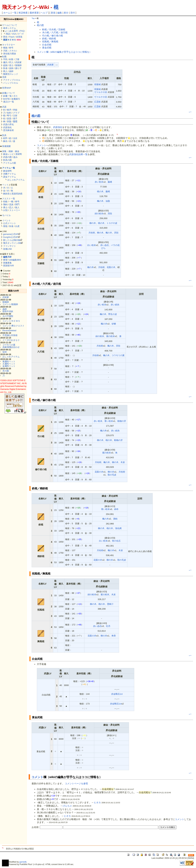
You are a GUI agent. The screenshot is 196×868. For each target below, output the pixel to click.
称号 (11, 48)
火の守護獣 (8, 316)
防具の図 (7, 160)
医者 (5, 68)
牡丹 (108, 626)
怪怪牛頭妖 (8, 311)
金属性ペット (9, 366)
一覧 (14, 13)
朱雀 (11, 226)
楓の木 (100, 201)
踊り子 (18, 68)
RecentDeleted (9, 330)
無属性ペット (9, 361)
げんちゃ (67, 806)
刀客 (17, 59)
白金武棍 (47, 45)
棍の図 (40, 25)
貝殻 (110, 214)
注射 (15, 116)
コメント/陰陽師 (10, 304)
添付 (73, 13)
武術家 (18, 62)
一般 (11, 202)
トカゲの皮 (112, 223)
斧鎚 (15, 110)
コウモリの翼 (9, 345)
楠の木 (91, 267)
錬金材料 (7, 171)
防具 (4, 135)
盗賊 (5, 65)
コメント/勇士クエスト (14, 326)
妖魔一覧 (7, 96)
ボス (15, 96)
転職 (4, 57)
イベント (6, 220)
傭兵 (5, 62)
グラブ (16, 113)
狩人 (11, 62)
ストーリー (15, 210)
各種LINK (8, 249)
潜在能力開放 (10, 54)
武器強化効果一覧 (78, 154)
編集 (60, 13)
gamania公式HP (11, 234)
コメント (42, 145)
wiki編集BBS (15, 260)
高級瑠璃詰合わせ (11, 347)
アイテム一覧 (9, 168)
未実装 (19, 37)
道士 (11, 65)
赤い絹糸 (115, 305)
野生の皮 (113, 314)
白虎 (17, 226)
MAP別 (7, 99)
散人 (17, 207)
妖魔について (9, 93)
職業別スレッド (11, 74)
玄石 (15, 121)
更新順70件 (9, 266)
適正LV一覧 (9, 102)
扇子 (15, 119)
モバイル (6, 215)
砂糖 (114, 324)
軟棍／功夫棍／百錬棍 (54, 29)
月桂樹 (92, 233)
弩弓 (9, 116)
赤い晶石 (105, 245)
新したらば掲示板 (12, 240)
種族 (5, 48)
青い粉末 (109, 421)
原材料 (19, 154)
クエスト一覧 (9, 199)
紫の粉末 (111, 336)
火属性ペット (9, 364)
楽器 (9, 119)
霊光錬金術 (8, 130)
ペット (5, 185)
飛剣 (5, 204)
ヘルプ (44, 13)
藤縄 (110, 182)
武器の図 (7, 157)
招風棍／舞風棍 (50, 42)
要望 (5, 260)
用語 (8, 34)
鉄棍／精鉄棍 (49, 39)
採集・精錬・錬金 (11, 151)
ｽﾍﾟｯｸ (21, 34)
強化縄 (118, 528)
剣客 (11, 59)
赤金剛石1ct (117, 694)
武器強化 (7, 127)
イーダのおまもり (11, 340)
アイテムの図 (10, 163)
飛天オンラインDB (12, 243)
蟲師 (11, 71)
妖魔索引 (16, 99)
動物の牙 (122, 421)
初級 (5, 202)
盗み (15, 157)
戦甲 (5, 138)
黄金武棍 (47, 48)
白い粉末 (92, 245)
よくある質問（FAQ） (16, 31)
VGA (14, 34)
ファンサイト (10, 246)
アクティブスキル (12, 80)
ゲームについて (10, 25)
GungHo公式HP (11, 237)
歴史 (5, 37)
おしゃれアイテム (16, 180)
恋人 (11, 207)
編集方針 (7, 257)
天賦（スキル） (11, 51)
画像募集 (7, 263)
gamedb (23, 862)
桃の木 (100, 191)
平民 (5, 59)
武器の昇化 (8, 124)
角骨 (114, 636)
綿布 (116, 509)
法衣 (15, 138)
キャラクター (9, 45)
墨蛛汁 (110, 604)
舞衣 (5, 141)
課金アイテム (10, 177)
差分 (66, 13)
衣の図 (6, 371)
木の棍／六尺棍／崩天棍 (55, 32)
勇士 (5, 207)
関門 (17, 204)
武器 (4, 107)
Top (33, 18)
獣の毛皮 (112, 475)
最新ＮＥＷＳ (10, 40)
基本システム (10, 28)
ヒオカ (97, 802)
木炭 (123, 462)
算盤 (9, 121)
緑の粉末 (99, 214)
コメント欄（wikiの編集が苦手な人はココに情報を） (64, 52)
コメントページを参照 (76, 784)
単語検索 (23, 13)
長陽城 (97, 84)
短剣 (9, 113)
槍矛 (9, 110)
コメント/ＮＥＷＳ (11, 321)
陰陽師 (18, 65)
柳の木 (93, 223)
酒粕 (115, 519)
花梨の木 (111, 267)
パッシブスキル (11, 83)
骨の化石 (116, 541)
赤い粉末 (99, 182)
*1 (117, 134)
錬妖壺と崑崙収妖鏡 (13, 194)
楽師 (11, 68)
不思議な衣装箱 (10, 335)
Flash (12, 37)
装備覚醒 (6, 146)
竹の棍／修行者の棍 (53, 36)
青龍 (5, 226)
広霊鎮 (97, 102)
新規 (53, 13)
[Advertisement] (70, 839)
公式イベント (10, 223)
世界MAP (7, 88)
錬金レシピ (8, 154)
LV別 (5, 210)
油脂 (108, 201)
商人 (5, 71)
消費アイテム (10, 174)
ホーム (7, 13)
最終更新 (34, 13)
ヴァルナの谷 (101, 92)
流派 (4, 77)
